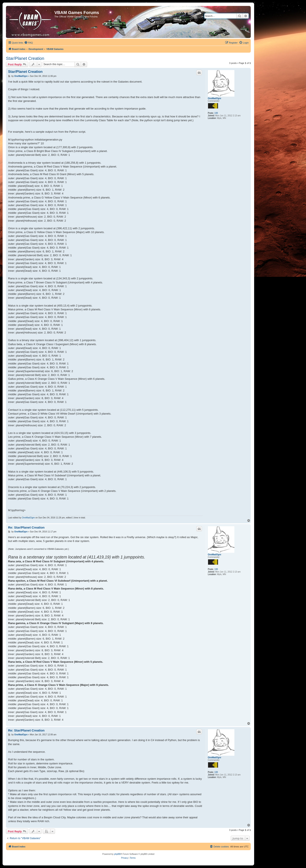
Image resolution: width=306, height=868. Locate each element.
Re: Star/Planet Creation (26, 527)
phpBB (117, 854)
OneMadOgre (215, 98)
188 (216, 113)
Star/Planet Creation (25, 58)
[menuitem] (28, 43)
